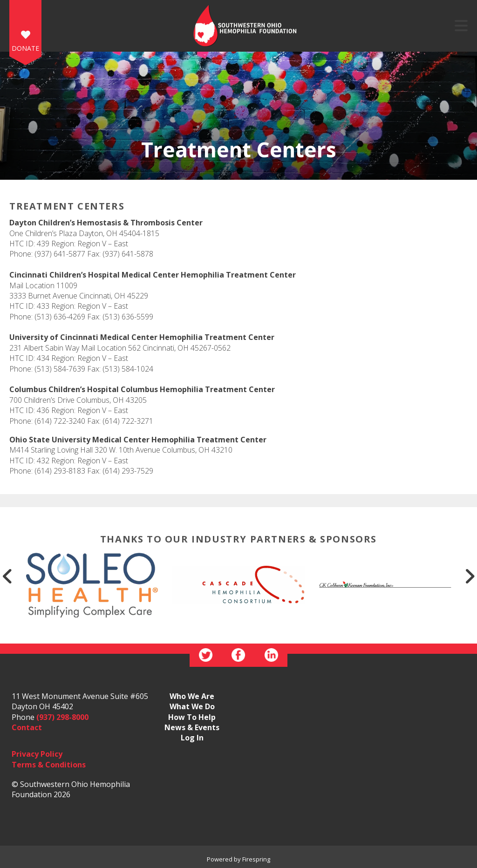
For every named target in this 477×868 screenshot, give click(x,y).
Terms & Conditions (49, 765)
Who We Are (192, 696)
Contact (27, 727)
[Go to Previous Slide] (7, 576)
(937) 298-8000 (62, 717)
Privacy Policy (37, 754)
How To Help (192, 717)
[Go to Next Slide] (470, 576)
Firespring (256, 859)
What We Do (192, 706)
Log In (192, 738)
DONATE (25, 48)
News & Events (192, 727)
